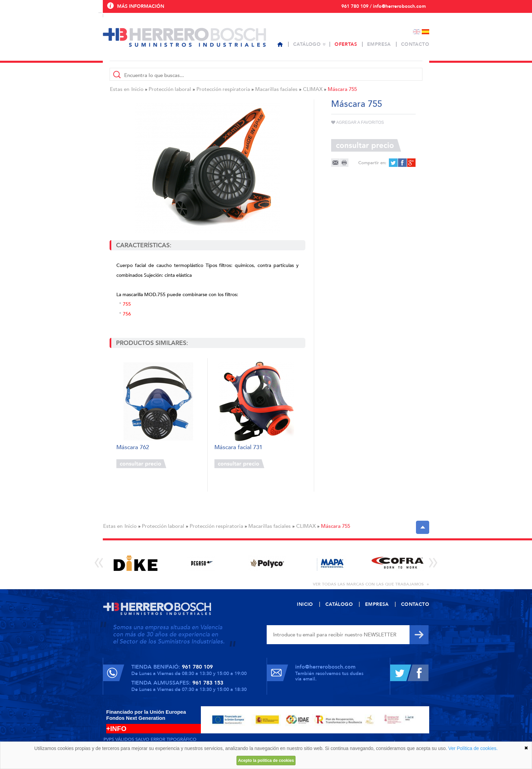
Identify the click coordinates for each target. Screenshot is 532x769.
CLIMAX (313, 89)
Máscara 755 (342, 89)
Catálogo (307, 44)
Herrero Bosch (184, 37)
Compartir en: (372, 163)
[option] (136, 563)
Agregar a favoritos (358, 122)
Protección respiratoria (223, 89)
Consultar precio (141, 464)
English (417, 32)
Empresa (379, 44)
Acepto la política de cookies (266, 761)
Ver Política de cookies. (473, 748)
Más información (141, 6)
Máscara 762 (133, 448)
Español (425, 32)
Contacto (415, 44)
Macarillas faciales (276, 89)
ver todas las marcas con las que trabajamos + (371, 584)
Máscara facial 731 (238, 448)
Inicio (137, 89)
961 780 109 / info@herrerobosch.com (384, 6)
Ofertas (346, 44)
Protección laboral (170, 89)
